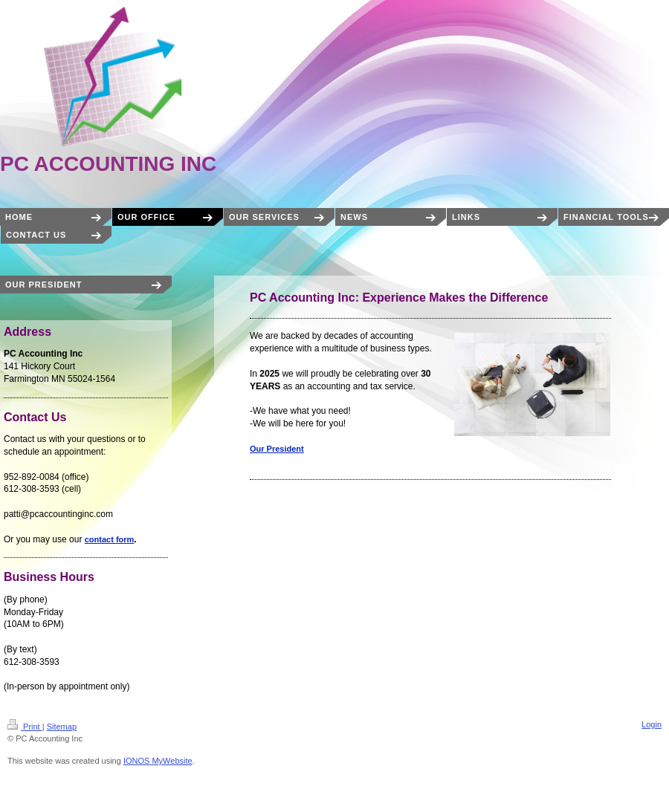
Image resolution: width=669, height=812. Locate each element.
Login (652, 724)
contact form (110, 539)
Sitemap (62, 727)
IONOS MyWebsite (158, 761)
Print (25, 727)
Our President (277, 449)
